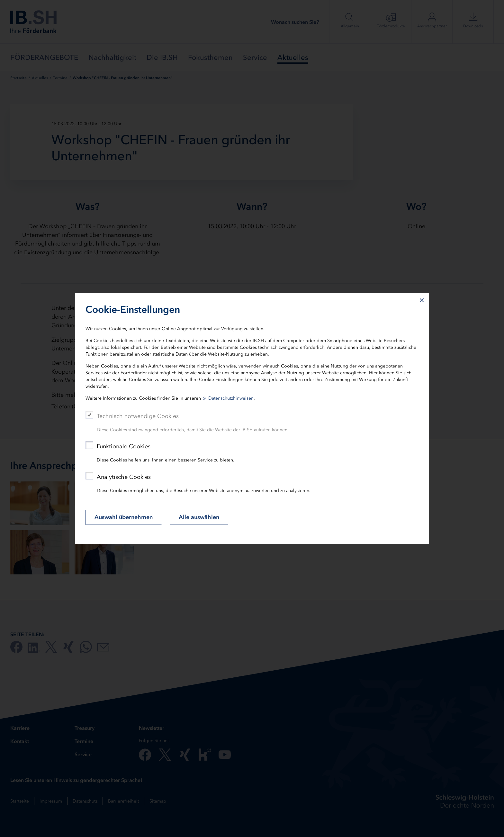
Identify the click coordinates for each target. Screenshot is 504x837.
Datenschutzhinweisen (231, 398)
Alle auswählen (199, 517)
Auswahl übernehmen (124, 517)
